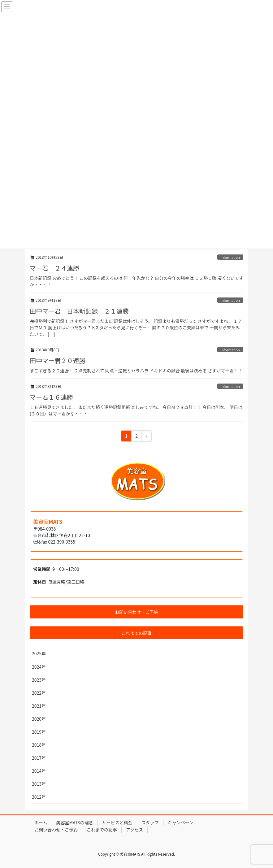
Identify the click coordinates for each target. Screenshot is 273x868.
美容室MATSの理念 (75, 822)
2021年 (39, 706)
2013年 (39, 784)
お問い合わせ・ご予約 (56, 830)
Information (230, 257)
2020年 (39, 719)
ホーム (41, 822)
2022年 (39, 693)
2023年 (39, 680)
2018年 (39, 745)
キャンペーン (181, 822)
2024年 (39, 667)
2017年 (39, 758)
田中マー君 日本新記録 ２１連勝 (79, 311)
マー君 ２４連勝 (54, 268)
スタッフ (150, 822)
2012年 (39, 797)
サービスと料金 (117, 822)
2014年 (39, 771)
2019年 (39, 732)
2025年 (39, 653)
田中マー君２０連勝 (58, 360)
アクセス (134, 830)
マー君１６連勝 (51, 397)
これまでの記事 (102, 830)
